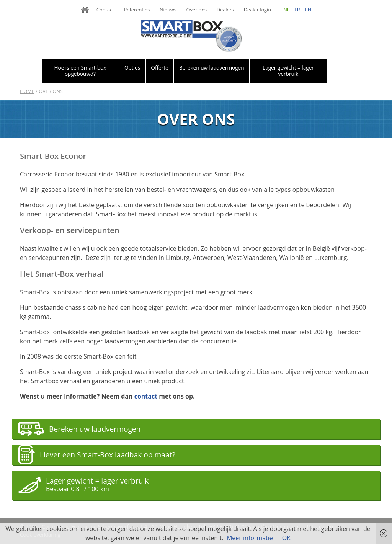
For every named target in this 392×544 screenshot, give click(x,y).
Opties (132, 68)
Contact (105, 10)
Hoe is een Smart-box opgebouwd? (80, 71)
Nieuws (168, 10)
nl (286, 10)
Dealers (225, 10)
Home (85, 10)
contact (146, 396)
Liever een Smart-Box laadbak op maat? (108, 455)
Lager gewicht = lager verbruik (288, 71)
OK (286, 538)
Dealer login (258, 10)
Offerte (159, 68)
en (308, 10)
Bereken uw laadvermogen (212, 68)
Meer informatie (250, 538)
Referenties (137, 10)
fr (297, 10)
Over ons (196, 10)
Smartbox (192, 36)
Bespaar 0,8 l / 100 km (78, 489)
